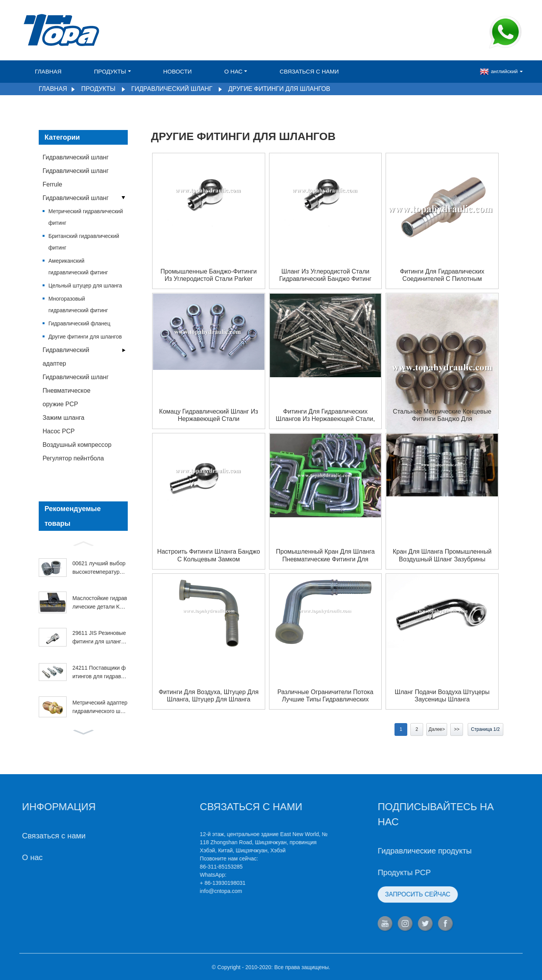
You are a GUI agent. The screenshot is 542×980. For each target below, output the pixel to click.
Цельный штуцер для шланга (85, 286)
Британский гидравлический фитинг (84, 242)
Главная (48, 71)
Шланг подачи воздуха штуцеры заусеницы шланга (442, 696)
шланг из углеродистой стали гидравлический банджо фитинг (325, 275)
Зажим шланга (63, 418)
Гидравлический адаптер (66, 357)
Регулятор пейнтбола (73, 458)
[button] (83, 543)
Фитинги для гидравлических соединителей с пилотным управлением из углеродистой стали (442, 275)
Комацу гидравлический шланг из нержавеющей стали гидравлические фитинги (208, 415)
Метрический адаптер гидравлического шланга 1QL (100, 708)
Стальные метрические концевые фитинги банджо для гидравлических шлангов (442, 415)
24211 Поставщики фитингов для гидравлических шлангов (100, 673)
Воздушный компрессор (77, 445)
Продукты (112, 71)
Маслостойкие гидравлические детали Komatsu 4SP (100, 603)
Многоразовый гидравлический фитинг (78, 304)
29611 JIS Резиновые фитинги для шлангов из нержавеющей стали (100, 638)
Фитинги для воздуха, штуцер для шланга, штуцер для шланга (209, 696)
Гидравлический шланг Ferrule (76, 178)
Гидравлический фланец (79, 323)
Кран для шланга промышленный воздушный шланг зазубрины (442, 555)
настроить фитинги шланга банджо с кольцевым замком (209, 555)
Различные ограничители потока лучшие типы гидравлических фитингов (325, 696)
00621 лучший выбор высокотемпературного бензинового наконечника (100, 568)
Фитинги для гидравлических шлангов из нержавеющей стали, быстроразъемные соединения (325, 415)
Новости (177, 71)
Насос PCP (59, 431)
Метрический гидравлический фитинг (86, 217)
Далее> (437, 729)
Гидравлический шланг (172, 89)
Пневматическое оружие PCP (67, 397)
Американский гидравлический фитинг (78, 267)
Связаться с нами (309, 71)
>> (457, 729)
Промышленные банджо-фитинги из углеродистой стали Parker (208, 275)
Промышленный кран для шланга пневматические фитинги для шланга (325, 555)
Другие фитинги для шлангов (279, 89)
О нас (236, 71)
